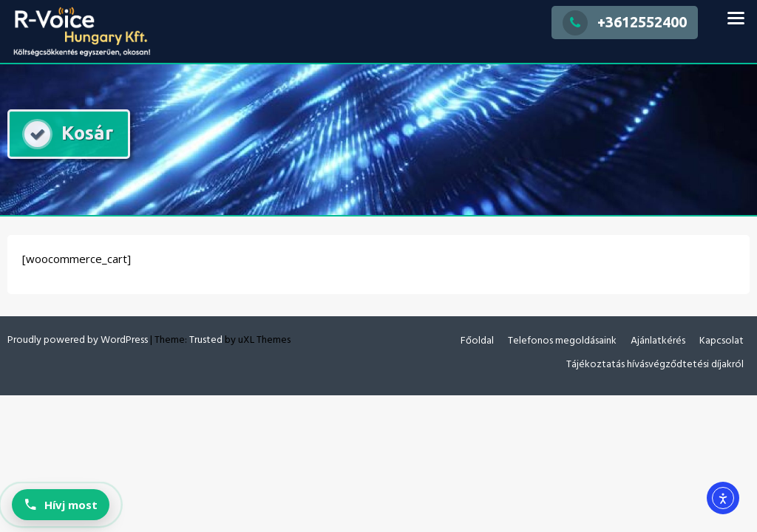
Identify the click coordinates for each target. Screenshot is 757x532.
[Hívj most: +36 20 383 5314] (61, 505)
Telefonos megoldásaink (562, 341)
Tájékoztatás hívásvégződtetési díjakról (655, 365)
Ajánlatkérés (658, 341)
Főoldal (477, 341)
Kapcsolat (722, 341)
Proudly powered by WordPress (78, 340)
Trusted (206, 340)
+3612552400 (625, 22)
